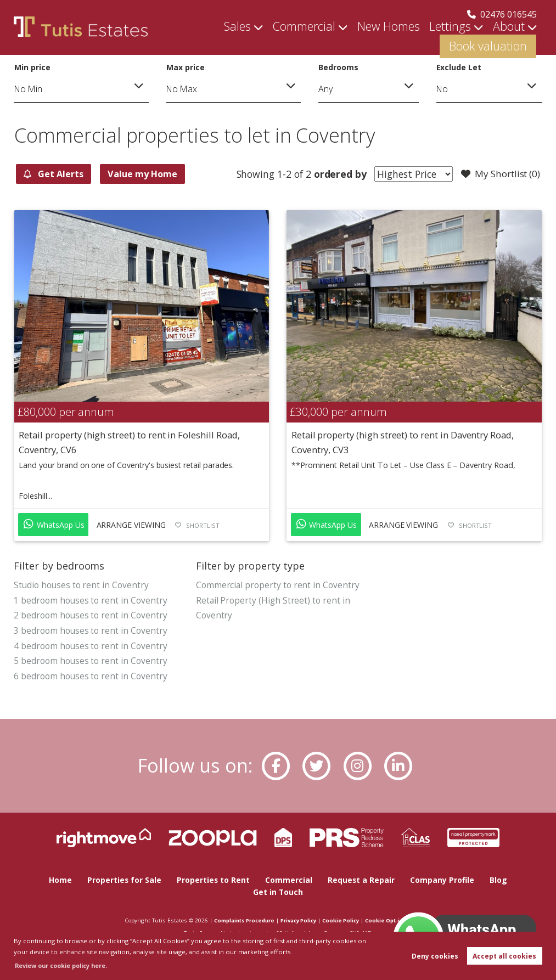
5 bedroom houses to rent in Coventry (91, 662)
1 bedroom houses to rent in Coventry (91, 601)
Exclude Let (459, 67)
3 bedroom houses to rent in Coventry (91, 632)
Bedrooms (338, 67)
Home (59, 881)
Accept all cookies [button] (504, 956)
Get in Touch (278, 892)
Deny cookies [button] (435, 956)
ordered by (333, 174)
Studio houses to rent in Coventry (82, 585)
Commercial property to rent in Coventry (278, 585)
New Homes (324, 38)
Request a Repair (362, 881)
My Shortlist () (498, 174)
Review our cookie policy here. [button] (64, 965)
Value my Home (158, 174)
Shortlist (203, 526)
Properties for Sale (123, 881)
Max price (186, 67)
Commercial (253, 38)
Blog (500, 881)
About (426, 38)
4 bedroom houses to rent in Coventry (91, 647)
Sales (197, 38)
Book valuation (497, 38)
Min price (32, 67)
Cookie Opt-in (390, 920)
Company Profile (443, 881)
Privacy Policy (298, 920)
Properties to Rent (213, 881)
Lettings (375, 38)
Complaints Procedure (237, 920)
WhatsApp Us (54, 525)
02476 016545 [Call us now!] (502, 14)
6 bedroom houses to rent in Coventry (91, 678)
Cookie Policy (344, 920)
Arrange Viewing (131, 525)
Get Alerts (58, 174)
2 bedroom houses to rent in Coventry (91, 616)
